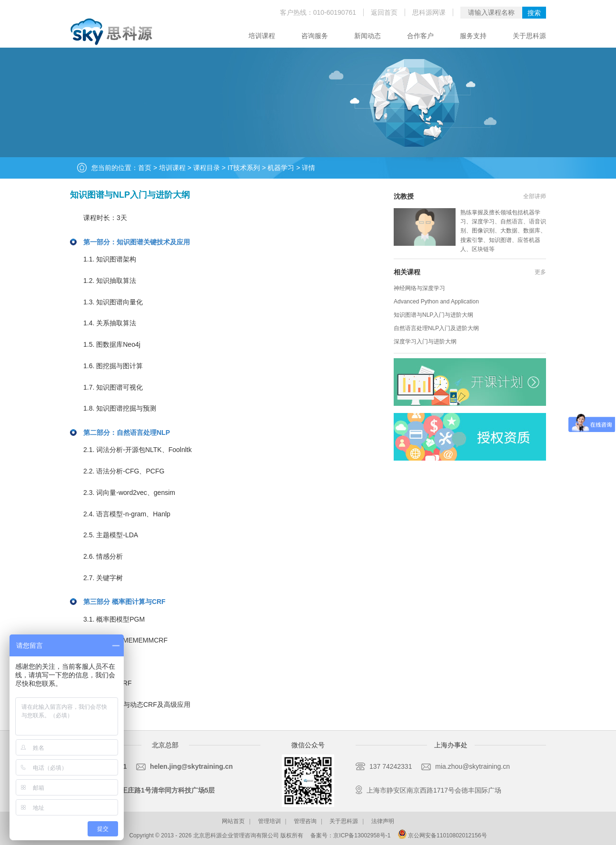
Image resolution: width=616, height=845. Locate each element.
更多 (540, 272)
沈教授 (404, 196)
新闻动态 (368, 36)
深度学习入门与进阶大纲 (425, 342)
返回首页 (384, 12)
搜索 (534, 13)
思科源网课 (429, 12)
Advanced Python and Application (436, 302)
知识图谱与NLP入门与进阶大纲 (433, 315)
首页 (145, 168)
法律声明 (383, 821)
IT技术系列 (244, 168)
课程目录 (207, 168)
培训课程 (262, 36)
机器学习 (281, 168)
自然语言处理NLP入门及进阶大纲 (436, 328)
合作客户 (420, 36)
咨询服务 (315, 36)
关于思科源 (529, 36)
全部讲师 (535, 196)
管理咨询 (305, 821)
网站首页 (233, 821)
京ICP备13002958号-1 (362, 835)
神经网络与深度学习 (419, 288)
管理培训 (269, 821)
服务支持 (473, 36)
